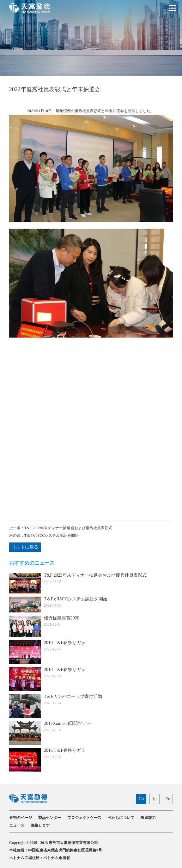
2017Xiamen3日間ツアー (67, 723)
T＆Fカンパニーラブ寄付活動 (73, 697)
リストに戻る (25, 547)
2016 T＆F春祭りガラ (65, 750)
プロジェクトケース (84, 818)
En (168, 799)
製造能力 (148, 818)
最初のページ (21, 818)
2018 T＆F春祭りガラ (65, 670)
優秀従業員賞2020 (62, 618)
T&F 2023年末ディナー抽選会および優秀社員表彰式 (68, 528)
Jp (155, 799)
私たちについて (121, 818)
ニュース (17, 825)
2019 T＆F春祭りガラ (65, 643)
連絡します (40, 825)
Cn (141, 799)
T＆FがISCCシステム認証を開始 (52, 535)
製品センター (50, 818)
